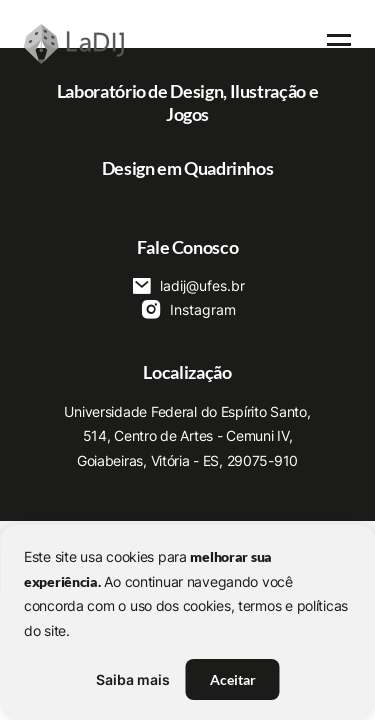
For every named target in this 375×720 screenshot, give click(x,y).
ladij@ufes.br (188, 285)
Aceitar (233, 679)
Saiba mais (133, 679)
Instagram (188, 309)
